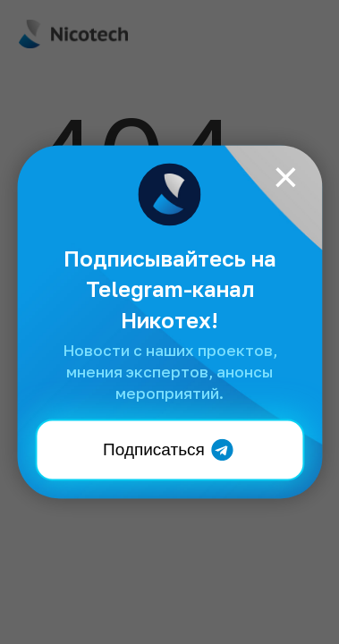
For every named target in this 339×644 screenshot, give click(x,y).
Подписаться (169, 449)
